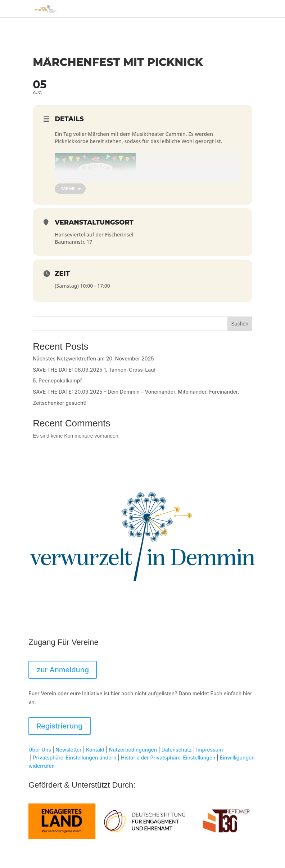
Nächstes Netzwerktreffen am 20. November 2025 (93, 358)
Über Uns (40, 750)
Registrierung (59, 726)
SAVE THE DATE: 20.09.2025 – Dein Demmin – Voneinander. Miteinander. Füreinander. (136, 392)
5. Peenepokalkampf (57, 380)
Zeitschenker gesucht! (60, 403)
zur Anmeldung (63, 670)
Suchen (240, 324)
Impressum (209, 750)
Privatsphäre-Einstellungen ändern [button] (75, 758)
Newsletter (68, 750)
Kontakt (95, 750)
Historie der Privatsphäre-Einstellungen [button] (168, 758)
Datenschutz (177, 750)
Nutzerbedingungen (133, 750)
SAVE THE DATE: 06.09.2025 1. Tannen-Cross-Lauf (94, 370)
